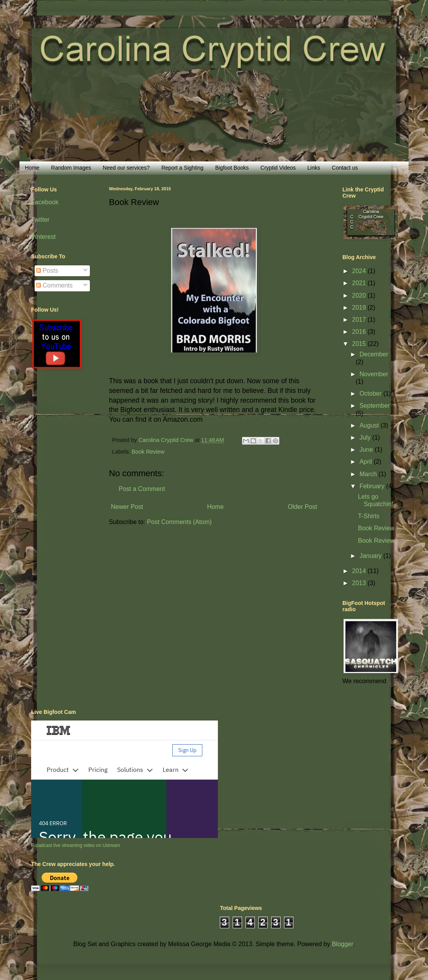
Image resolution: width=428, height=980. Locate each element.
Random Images (71, 168)
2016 (360, 332)
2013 (360, 583)
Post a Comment (142, 489)
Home (32, 168)
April (367, 462)
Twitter (40, 220)
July (366, 437)
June (367, 450)
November (374, 374)
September (375, 406)
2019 (360, 308)
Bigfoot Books (232, 168)
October (371, 394)
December (374, 354)
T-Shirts (369, 516)
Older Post (302, 507)
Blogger (342, 944)
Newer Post (127, 507)
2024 (360, 271)
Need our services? (126, 168)
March (369, 474)
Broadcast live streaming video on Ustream (76, 845)
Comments (54, 285)
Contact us (345, 168)
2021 (360, 283)
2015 (360, 344)
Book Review (148, 452)
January (371, 556)
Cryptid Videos (278, 168)
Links (314, 168)
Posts (47, 271)
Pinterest (43, 237)
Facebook (45, 202)
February (373, 486)
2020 (360, 295)
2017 (360, 320)
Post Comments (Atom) (179, 522)
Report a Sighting (182, 168)
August (370, 425)
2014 (360, 571)
